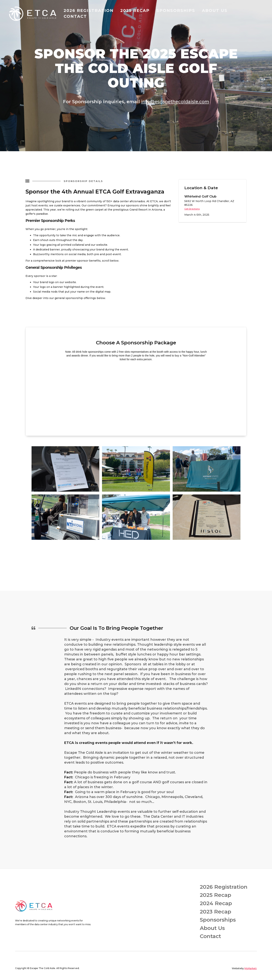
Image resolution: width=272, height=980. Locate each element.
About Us (212, 928)
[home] (34, 14)
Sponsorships (218, 920)
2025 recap (135, 11)
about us (215, 11)
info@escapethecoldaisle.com (175, 102)
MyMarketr (251, 968)
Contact (210, 936)
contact (75, 17)
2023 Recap (216, 912)
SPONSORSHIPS (176, 11)
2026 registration (89, 11)
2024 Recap (216, 903)
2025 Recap (216, 895)
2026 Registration (224, 887)
